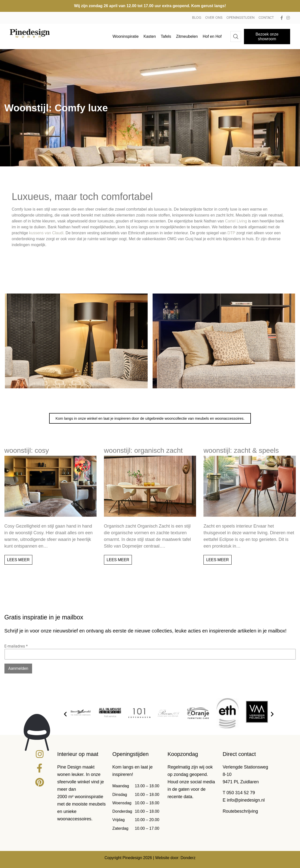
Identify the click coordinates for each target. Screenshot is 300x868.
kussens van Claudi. (47, 233)
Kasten (150, 36)
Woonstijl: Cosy (27, 450)
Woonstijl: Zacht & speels (241, 450)
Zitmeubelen (187, 36)
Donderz (188, 858)
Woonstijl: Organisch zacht (143, 450)
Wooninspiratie (126, 36)
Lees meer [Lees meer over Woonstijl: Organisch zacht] (118, 560)
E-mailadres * (16, 646)
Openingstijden (240, 18)
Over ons (214, 18)
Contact (266, 18)
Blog (197, 18)
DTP (231, 233)
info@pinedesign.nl (246, 800)
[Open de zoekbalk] (236, 37)
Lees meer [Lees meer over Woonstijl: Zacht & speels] (218, 560)
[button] (65, 714)
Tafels (166, 36)
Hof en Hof (212, 36)
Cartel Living (236, 221)
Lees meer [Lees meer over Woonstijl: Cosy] (19, 560)
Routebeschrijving (240, 811)
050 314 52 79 (241, 793)
